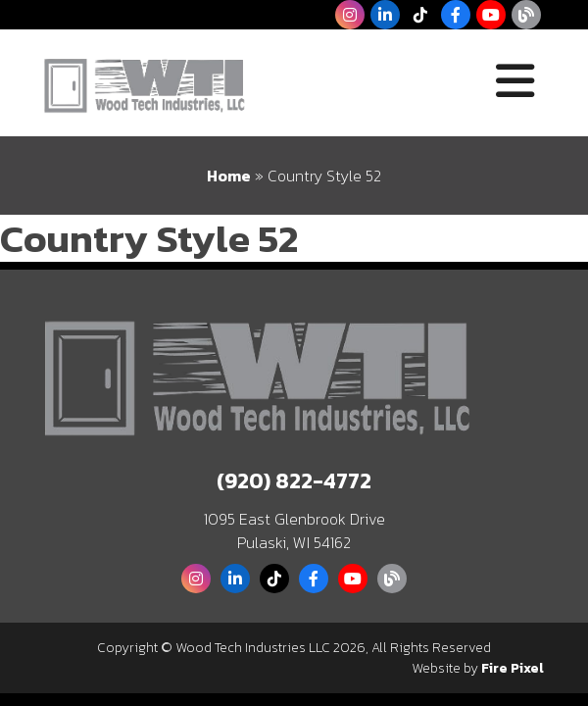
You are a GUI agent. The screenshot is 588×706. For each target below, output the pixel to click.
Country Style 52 (149, 238)
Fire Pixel (513, 668)
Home (229, 176)
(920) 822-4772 (294, 481)
